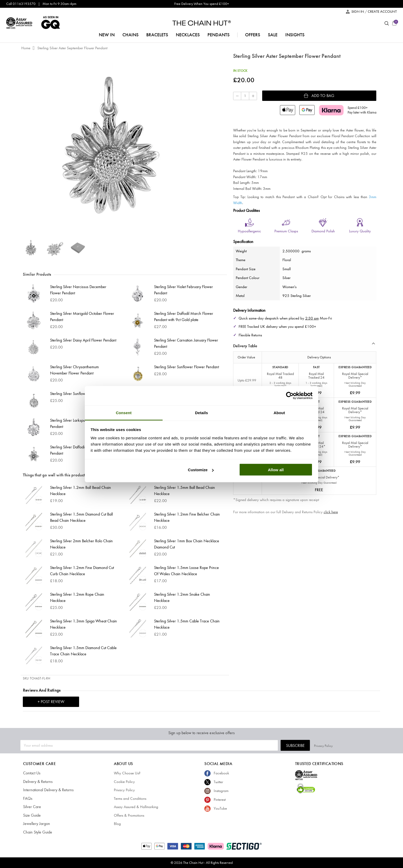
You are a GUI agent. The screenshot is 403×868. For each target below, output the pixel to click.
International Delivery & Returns (47, 790)
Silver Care (31, 807)
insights (295, 35)
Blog (117, 824)
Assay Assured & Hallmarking (136, 807)
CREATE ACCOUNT (382, 12)
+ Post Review (51, 702)
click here (331, 512)
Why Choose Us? (127, 773)
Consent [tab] (124, 412)
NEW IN (107, 35)
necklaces (188, 35)
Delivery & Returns (37, 782)
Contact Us (32, 773)
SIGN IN (358, 12)
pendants (218, 35)
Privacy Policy (373, 745)
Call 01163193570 (21, 4)
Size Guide (32, 815)
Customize (201, 470)
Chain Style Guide (37, 832)
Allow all (276, 470)
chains (130, 35)
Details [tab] (201, 412)
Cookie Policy (124, 782)
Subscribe (345, 745)
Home (26, 48)
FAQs (27, 798)
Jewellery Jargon (36, 824)
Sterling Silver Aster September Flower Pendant (72, 48)
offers (253, 35)
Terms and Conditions (130, 798)
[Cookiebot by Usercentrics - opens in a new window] (290, 396)
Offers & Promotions (129, 815)
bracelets (157, 35)
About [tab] (279, 412)
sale (273, 35)
